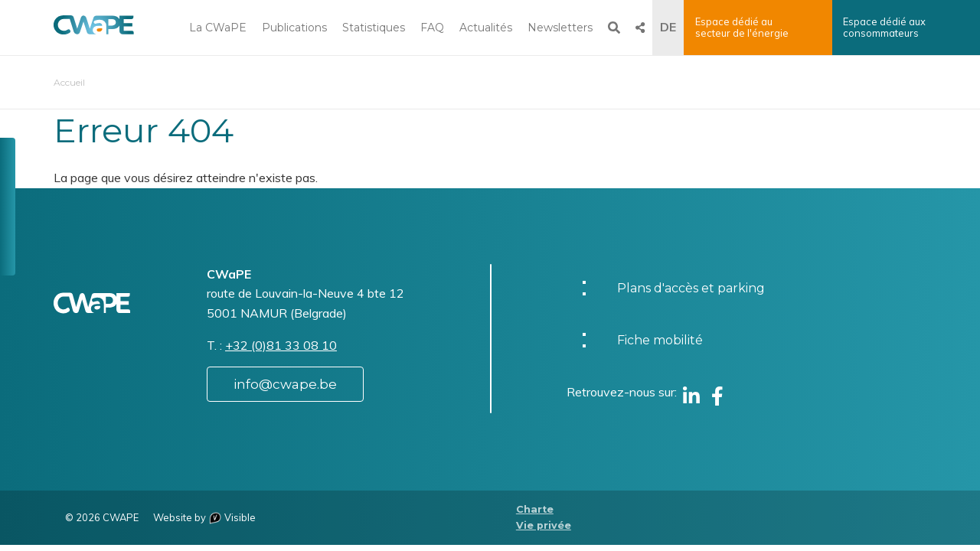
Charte (535, 509)
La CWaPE (218, 28)
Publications (294, 28)
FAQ (432, 28)
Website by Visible (204, 517)
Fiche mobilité (660, 340)
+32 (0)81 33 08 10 (281, 345)
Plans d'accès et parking (691, 288)
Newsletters (560, 28)
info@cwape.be (285, 384)
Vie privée (544, 525)
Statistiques (374, 28)
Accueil (69, 82)
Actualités (486, 28)
